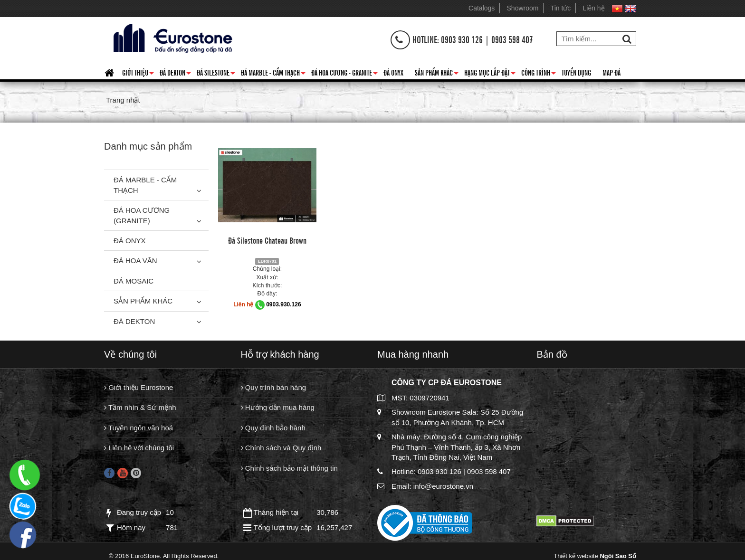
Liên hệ (594, 8)
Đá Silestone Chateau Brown (267, 240)
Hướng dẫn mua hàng (278, 407)
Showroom (523, 8)
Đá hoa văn (135, 261)
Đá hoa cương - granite (344, 74)
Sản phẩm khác (437, 74)
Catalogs (482, 8)
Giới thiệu (138, 74)
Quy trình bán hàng (274, 387)
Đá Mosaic (134, 281)
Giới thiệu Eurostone (138, 387)
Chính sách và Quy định (281, 448)
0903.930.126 (283, 304)
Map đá (611, 72)
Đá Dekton (175, 74)
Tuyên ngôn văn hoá (138, 428)
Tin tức (561, 8)
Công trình (539, 74)
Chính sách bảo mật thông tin (289, 468)
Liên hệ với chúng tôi (139, 448)
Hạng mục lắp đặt (490, 74)
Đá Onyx (393, 72)
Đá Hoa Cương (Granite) (142, 215)
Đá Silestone (216, 74)
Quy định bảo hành (273, 428)
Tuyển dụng (576, 72)
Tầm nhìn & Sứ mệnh (140, 407)
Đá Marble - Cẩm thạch (273, 74)
